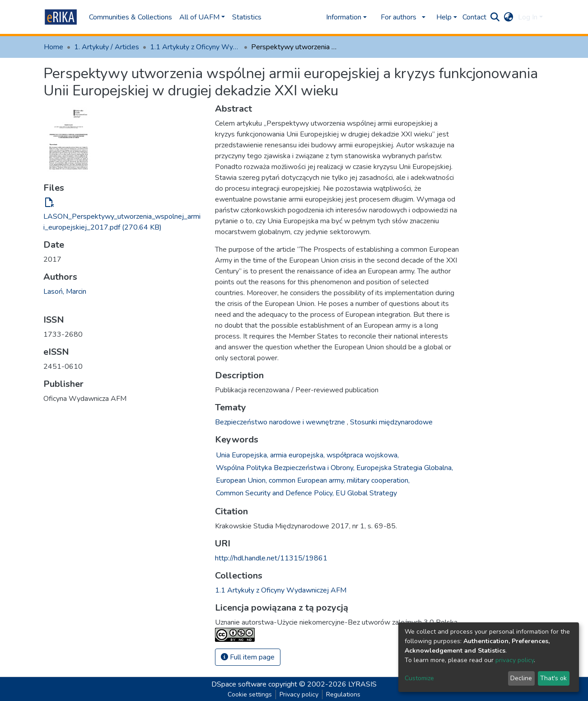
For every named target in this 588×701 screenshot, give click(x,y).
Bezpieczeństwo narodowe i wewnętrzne (281, 422)
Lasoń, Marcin (65, 292)
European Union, (241, 480)
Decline (521, 678)
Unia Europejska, (242, 455)
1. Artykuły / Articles (107, 47)
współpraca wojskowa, (363, 455)
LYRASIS (362, 684)
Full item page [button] (248, 657)
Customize (419, 678)
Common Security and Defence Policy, (275, 493)
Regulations (343, 694)
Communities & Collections (131, 17)
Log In (528, 17)
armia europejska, (297, 455)
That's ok (553, 678)
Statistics (247, 17)
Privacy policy (299, 694)
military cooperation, (378, 480)
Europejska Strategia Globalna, (405, 468)
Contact (474, 17)
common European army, (307, 480)
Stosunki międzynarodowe (391, 422)
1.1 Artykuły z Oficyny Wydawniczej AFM (195, 47)
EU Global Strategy (366, 493)
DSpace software (239, 684)
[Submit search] (495, 17)
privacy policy (515, 660)
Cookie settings (250, 694)
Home (54, 47)
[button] (509, 17)
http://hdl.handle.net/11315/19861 (271, 558)
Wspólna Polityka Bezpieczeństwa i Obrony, (285, 468)
